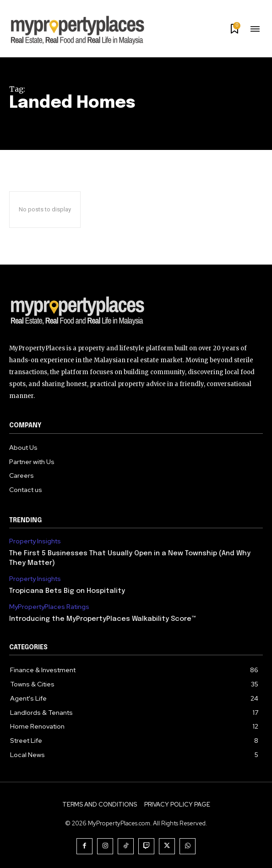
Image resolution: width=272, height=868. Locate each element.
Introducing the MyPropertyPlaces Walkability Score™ (103, 619)
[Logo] (136, 310)
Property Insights (35, 541)
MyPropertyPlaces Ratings (49, 607)
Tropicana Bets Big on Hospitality (67, 591)
